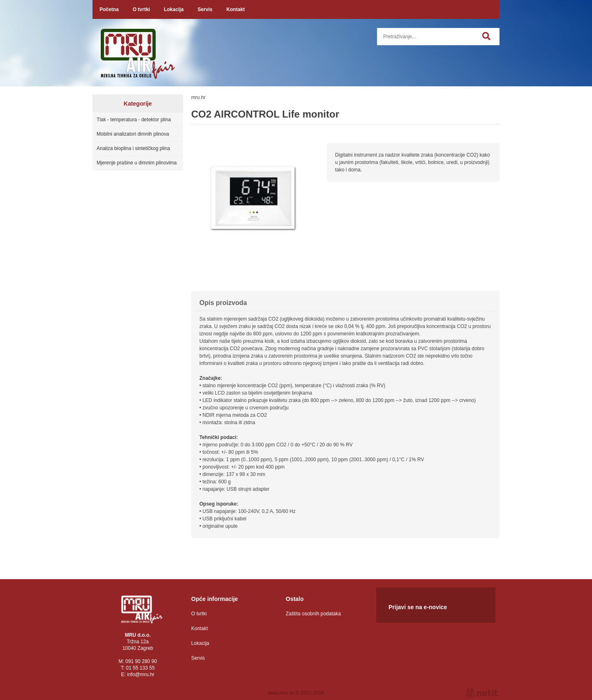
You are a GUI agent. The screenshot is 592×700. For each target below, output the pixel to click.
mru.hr (198, 97)
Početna (109, 9)
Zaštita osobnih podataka (313, 614)
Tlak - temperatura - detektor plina (134, 120)
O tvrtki (141, 9)
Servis (205, 9)
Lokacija (174, 9)
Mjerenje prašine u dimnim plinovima (137, 163)
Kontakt (236, 9)
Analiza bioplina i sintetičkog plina (133, 148)
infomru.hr (141, 675)
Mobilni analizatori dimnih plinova (133, 134)
